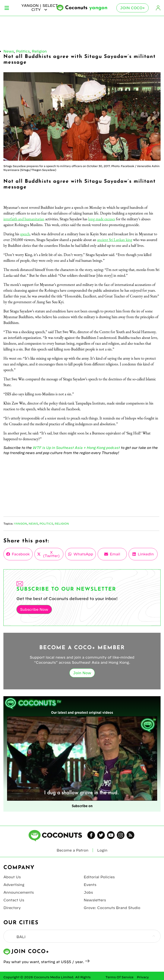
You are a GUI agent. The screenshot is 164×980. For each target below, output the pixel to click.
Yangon (20, 524)
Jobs (88, 892)
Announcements (19, 892)
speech (25, 234)
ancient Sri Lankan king (115, 240)
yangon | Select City (40, 7)
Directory (12, 908)
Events (90, 885)
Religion (39, 51)
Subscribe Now (34, 609)
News (9, 51)
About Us (12, 877)
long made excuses (102, 219)
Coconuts (86, 8)
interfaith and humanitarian (24, 219)
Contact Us (14, 900)
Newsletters (95, 900)
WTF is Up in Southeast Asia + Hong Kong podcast (76, 448)
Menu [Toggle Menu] (7, 8)
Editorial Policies (99, 877)
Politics (23, 51)
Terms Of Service (119, 977)
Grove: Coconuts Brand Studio (112, 908)
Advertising (14, 885)
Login (158, 8)
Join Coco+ (133, 8)
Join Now (82, 673)
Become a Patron (72, 850)
